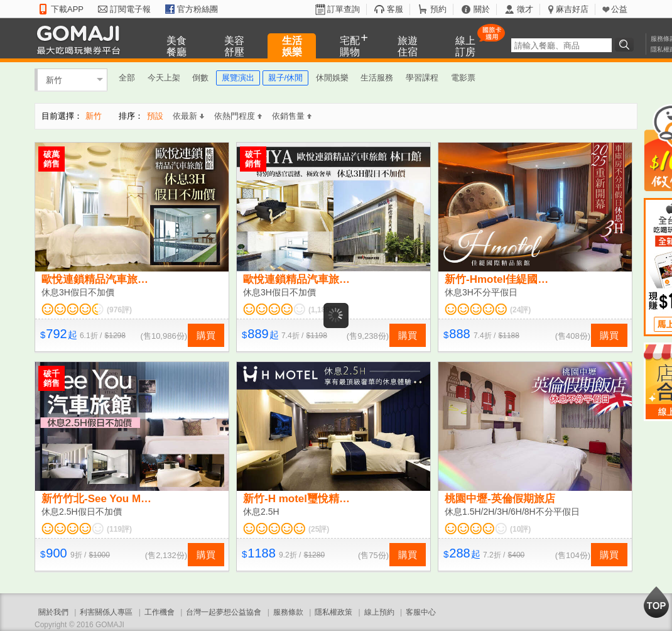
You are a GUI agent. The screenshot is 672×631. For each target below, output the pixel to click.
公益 (619, 9)
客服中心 (421, 612)
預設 (155, 116)
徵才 (525, 9)
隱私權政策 (333, 612)
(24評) (520, 310)
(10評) (520, 529)
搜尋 (626, 45)
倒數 (200, 78)
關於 (482, 9)
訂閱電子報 (130, 9)
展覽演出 (238, 78)
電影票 (463, 78)
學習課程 (422, 78)
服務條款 (288, 612)
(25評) (319, 529)
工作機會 (160, 612)
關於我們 (53, 612)
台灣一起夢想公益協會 (224, 612)
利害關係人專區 (106, 612)
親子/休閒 (286, 78)
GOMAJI (82, 39)
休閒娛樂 (332, 78)
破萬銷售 (51, 159)
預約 (438, 9)
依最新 (188, 116)
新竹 (54, 80)
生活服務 (377, 78)
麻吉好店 (572, 9)
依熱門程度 (238, 116)
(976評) (119, 310)
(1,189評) (324, 310)
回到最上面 (656, 602)
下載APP (67, 9)
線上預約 (379, 612)
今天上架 (164, 78)
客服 (395, 9)
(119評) (119, 529)
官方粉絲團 (198, 9)
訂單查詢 (344, 9)
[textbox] (561, 45)
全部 (127, 78)
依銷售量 (292, 116)
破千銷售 (253, 159)
